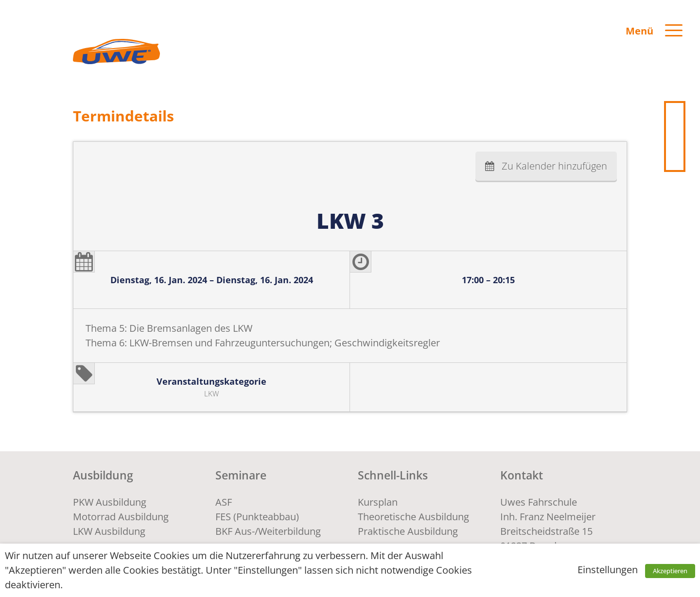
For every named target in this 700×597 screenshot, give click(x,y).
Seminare (241, 475)
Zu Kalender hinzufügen (554, 166)
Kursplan (378, 502)
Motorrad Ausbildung (121, 517)
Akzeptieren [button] (670, 571)
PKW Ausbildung (110, 502)
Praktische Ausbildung (408, 531)
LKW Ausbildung (109, 531)
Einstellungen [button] (608, 570)
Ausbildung (103, 475)
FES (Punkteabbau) (257, 517)
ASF (224, 502)
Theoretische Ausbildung (413, 517)
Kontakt (522, 475)
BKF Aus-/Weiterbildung (268, 531)
